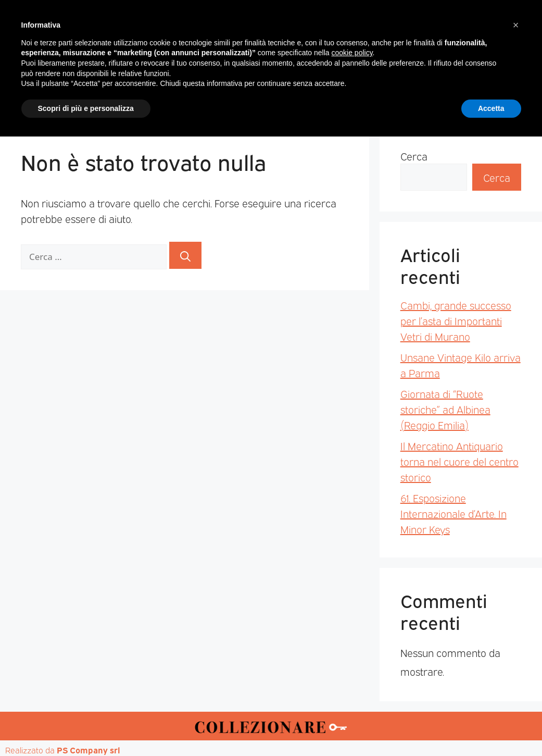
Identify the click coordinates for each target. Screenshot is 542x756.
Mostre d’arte (331, 100)
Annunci (477, 100)
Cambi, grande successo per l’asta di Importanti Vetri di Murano (456, 320)
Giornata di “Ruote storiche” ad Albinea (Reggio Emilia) (445, 409)
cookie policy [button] (352, 672)
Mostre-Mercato (249, 100)
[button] (516, 645)
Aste (387, 100)
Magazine (116, 100)
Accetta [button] (491, 727)
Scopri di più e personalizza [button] (86, 727)
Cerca (414, 156)
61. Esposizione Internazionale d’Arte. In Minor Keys (453, 513)
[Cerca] (185, 255)
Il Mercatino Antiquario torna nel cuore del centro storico (459, 461)
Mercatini (175, 100)
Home (65, 100)
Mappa (428, 100)
